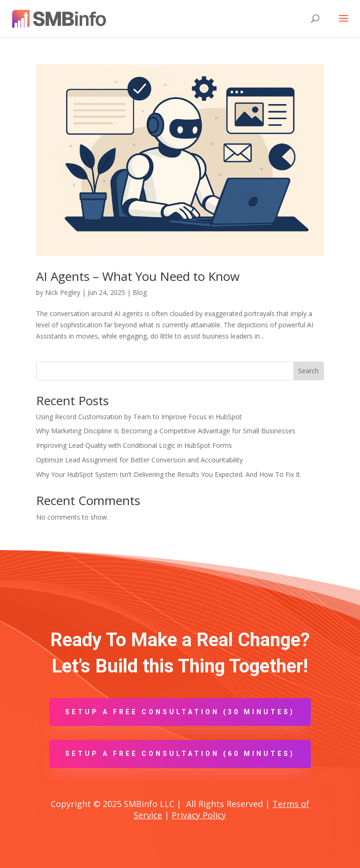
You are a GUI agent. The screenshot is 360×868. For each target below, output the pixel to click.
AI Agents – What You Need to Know (138, 276)
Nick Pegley (63, 292)
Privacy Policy (199, 815)
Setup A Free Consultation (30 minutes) (180, 712)
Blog (140, 292)
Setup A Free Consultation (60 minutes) (180, 754)
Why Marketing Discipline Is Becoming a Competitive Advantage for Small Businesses (166, 431)
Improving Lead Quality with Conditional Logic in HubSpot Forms (134, 445)
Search (308, 371)
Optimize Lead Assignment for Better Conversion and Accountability (139, 460)
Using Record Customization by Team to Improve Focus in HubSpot (139, 417)
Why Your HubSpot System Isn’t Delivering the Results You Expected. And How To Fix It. (169, 474)
